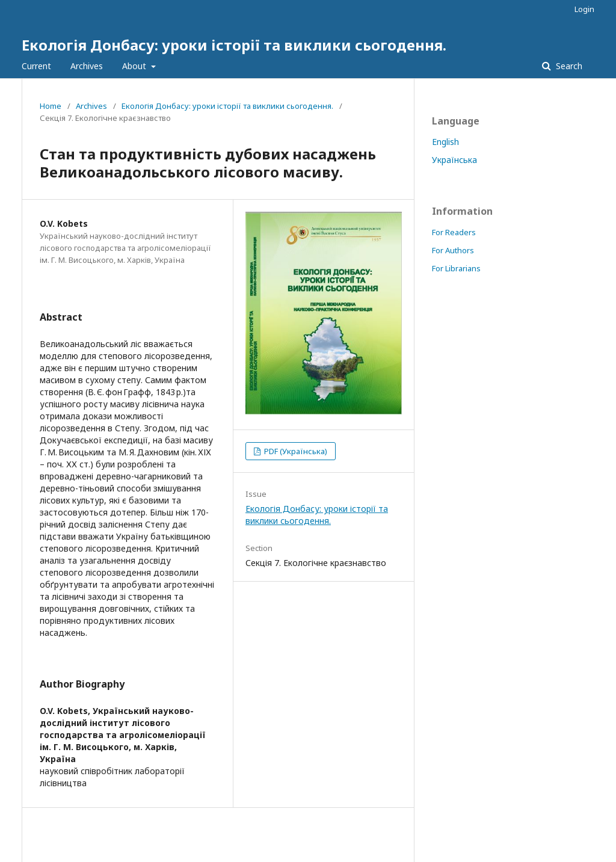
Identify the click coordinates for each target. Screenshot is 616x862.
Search (568, 66)
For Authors (453, 250)
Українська (454, 160)
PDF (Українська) (295, 451)
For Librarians (456, 268)
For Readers (454, 232)
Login (584, 9)
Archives (87, 66)
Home (51, 106)
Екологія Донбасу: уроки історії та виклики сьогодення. (234, 45)
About (135, 66)
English (445, 142)
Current (36, 66)
